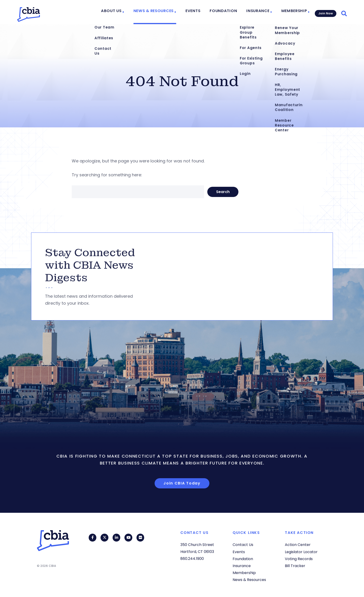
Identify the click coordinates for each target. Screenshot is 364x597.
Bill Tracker (295, 566)
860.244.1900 (192, 559)
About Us (122, 12)
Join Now (325, 12)
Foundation (226, 12)
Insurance (257, 12)
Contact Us (243, 545)
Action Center (298, 545)
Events (198, 12)
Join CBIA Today (182, 483)
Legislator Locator (301, 552)
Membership (292, 12)
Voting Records (299, 559)
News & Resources (161, 12)
